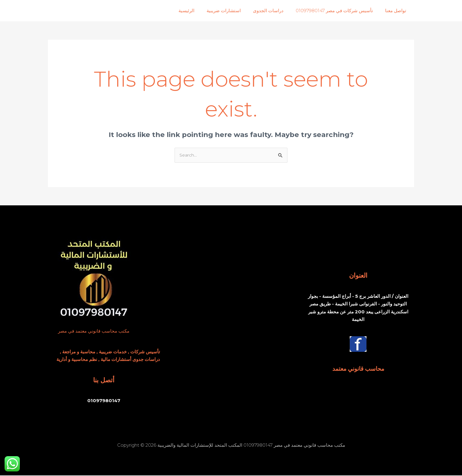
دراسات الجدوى (276, 11)
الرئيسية (200, 11)
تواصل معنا (397, 11)
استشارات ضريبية (234, 11)
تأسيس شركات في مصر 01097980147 (339, 11)
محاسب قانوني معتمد (358, 369)
